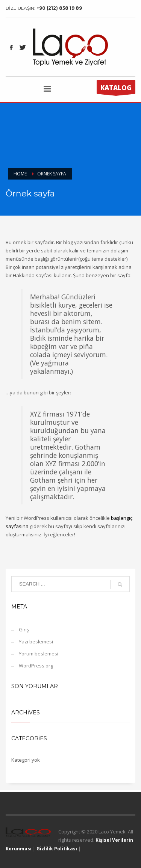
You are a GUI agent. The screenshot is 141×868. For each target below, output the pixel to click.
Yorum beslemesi (39, 654)
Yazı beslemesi (36, 642)
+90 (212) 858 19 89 (59, 8)
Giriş (24, 629)
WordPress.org (36, 666)
